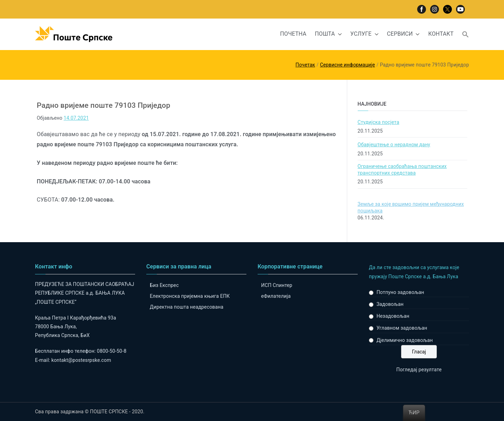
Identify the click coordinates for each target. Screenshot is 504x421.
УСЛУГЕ (365, 34)
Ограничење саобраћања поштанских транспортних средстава (402, 170)
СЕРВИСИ (404, 34)
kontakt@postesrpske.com (81, 360)
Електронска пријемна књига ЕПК (190, 296)
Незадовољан (393, 316)
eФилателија (276, 296)
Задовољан (390, 304)
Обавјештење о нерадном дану (394, 145)
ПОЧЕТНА (293, 34)
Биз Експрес (164, 285)
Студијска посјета (379, 122)
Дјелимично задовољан (405, 340)
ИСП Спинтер (277, 285)
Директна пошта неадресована (187, 307)
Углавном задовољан (402, 328)
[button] (338, 34)
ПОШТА (328, 34)
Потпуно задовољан (400, 292)
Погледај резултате (419, 370)
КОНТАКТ (441, 34)
